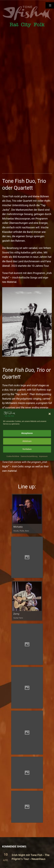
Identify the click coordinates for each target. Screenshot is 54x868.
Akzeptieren (27, 442)
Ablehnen (27, 450)
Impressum (43, 465)
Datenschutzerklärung (29, 465)
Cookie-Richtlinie (13, 465)
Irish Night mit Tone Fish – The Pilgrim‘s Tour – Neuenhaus (30, 857)
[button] (50, 422)
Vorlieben (27, 458)
